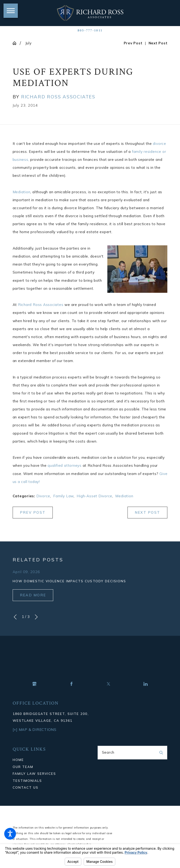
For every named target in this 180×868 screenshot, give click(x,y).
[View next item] (36, 617)
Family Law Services (34, 773)
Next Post (147, 512)
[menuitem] (48, 760)
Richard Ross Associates (41, 305)
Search (108, 752)
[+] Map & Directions (35, 730)
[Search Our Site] (161, 753)
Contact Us (26, 787)
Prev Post (33, 512)
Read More (33, 595)
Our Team (23, 767)
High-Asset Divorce (94, 496)
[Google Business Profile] (34, 684)
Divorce (43, 496)
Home (18, 760)
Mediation (22, 192)
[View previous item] (15, 617)
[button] (10, 834)
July (28, 43)
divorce (159, 144)
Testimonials (27, 781)
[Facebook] (71, 684)
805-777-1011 (90, 31)
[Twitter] (109, 684)
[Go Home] (16, 43)
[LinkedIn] (146, 684)
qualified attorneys (65, 465)
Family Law (63, 496)
